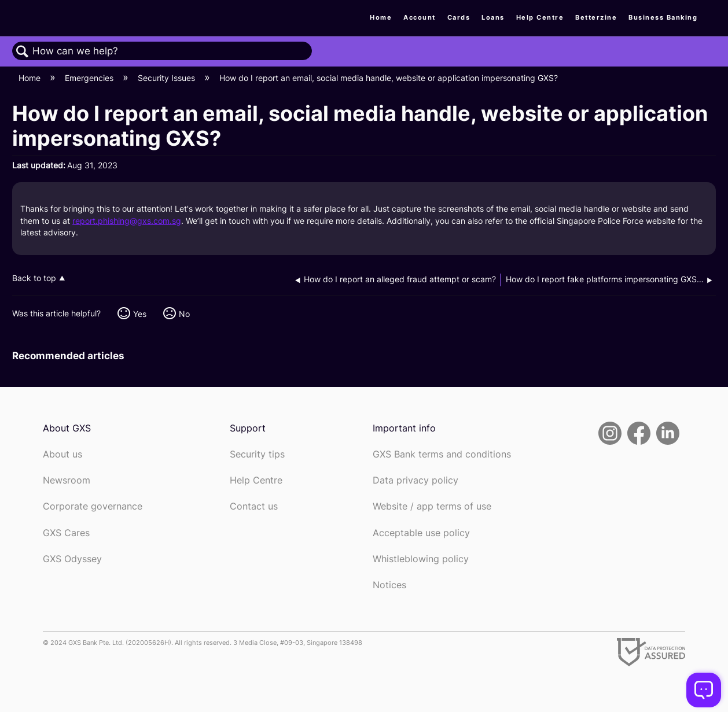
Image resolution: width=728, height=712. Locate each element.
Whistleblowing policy (421, 559)
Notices (389, 585)
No (184, 314)
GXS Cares (66, 533)
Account (420, 17)
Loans (493, 17)
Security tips (257, 454)
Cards (459, 17)
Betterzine (596, 17)
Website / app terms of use (432, 506)
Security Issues (168, 78)
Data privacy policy (416, 480)
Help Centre (540, 17)
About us (62, 454)
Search (23, 52)
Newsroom (67, 480)
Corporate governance (93, 506)
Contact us (254, 506)
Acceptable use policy (421, 533)
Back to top (34, 278)
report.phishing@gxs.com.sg (127, 221)
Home (381, 17)
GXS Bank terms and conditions (442, 454)
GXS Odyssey (72, 559)
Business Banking (663, 17)
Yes (140, 314)
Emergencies (90, 78)
